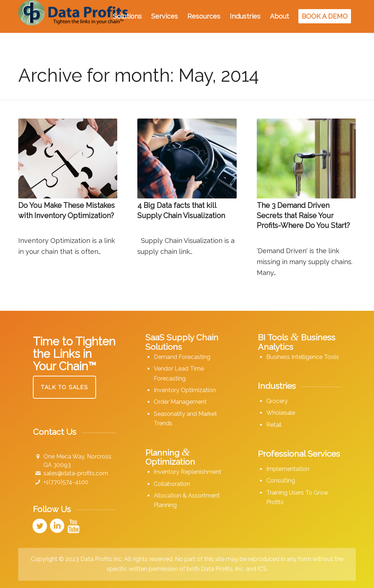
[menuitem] (127, 16)
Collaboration (172, 484)
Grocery (277, 401)
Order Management (180, 402)
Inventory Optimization (185, 390)
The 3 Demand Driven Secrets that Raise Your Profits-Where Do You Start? (303, 215)
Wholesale (281, 413)
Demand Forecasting (182, 357)
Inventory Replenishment (188, 472)
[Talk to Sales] (64, 387)
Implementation (288, 469)
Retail (274, 425)
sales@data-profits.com (76, 473)
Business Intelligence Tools (303, 357)
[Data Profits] (73, 16)
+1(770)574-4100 (66, 482)
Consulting (281, 481)
